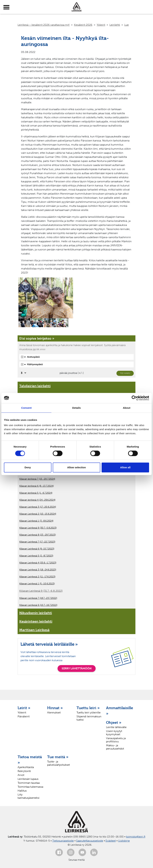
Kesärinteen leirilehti (36, 621)
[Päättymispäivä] (76, 364)
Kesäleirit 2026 (83, 25)
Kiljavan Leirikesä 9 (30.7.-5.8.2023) (38, 528)
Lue (127, 25)
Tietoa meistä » (30, 760)
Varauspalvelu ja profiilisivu (116, 740)
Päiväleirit (24, 716)
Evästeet (111, 841)
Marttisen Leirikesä (34, 630)
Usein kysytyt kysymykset (114, 733)
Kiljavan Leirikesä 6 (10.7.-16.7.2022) (38, 605)
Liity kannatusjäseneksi (29, 796)
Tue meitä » (58, 757)
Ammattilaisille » (119, 711)
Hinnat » (55, 708)
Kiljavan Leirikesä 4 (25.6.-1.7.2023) (38, 563)
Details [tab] (76, 408)
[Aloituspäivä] (76, 357)
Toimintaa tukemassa (30, 787)
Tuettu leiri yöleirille (89, 712)
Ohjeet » (114, 722)
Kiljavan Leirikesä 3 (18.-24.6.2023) (38, 570)
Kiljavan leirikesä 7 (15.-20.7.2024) (37, 479)
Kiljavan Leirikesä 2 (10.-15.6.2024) (38, 514)
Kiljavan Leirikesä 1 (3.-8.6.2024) (36, 521)
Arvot (21, 775)
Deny (28, 467)
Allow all (125, 467)
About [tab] (127, 408)
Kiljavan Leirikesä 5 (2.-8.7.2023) (36, 556)
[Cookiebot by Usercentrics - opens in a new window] (134, 398)
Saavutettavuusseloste (90, 841)
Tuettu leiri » (88, 708)
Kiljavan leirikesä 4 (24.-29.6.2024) (37, 500)
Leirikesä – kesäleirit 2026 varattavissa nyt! (44, 25)
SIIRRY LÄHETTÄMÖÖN (77, 668)
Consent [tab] (26, 408)
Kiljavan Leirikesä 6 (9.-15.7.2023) (37, 549)
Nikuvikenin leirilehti (36, 613)
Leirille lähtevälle (116, 727)
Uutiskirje (124, 841)
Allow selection (76, 467)
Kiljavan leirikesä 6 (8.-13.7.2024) (37, 486)
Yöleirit (101, 25)
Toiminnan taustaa (29, 783)
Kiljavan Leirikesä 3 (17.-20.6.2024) (38, 507)
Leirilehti (115, 25)
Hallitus (22, 791)
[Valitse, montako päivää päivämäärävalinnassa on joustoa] (23, 373)
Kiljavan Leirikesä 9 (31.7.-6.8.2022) (41, 591)
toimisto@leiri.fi (136, 837)
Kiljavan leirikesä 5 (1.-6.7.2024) (36, 493)
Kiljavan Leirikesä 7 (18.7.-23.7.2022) (38, 598)
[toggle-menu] (6, 7)
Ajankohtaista (26, 767)
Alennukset (54, 712)
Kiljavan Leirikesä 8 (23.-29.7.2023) (38, 535)
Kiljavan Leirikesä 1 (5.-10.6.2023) (37, 584)
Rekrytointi (24, 771)
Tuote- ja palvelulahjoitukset (58, 763)
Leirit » (24, 708)
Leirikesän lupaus (28, 779)
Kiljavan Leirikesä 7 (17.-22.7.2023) (37, 542)
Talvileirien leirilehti (35, 386)
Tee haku (125, 373)
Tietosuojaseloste (63, 841)
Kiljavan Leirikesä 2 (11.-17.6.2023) (37, 577)
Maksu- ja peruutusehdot (115, 747)
